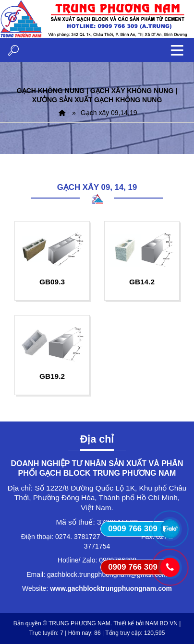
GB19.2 (52, 376)
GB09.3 (52, 282)
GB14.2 (142, 282)
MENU (177, 50)
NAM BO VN (162, 623)
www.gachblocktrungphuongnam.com (111, 588)
